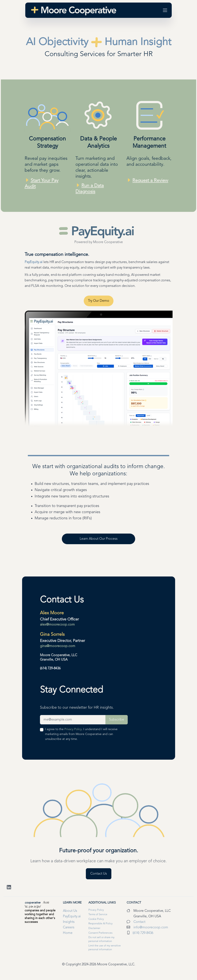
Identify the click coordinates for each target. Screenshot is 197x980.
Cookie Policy (96, 919)
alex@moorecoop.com (57, 625)
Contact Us (62, 600)
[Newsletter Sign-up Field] (73, 720)
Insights (69, 922)
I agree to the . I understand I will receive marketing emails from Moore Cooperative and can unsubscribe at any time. (81, 734)
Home (68, 933)
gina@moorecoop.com (58, 646)
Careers (69, 928)
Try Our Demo (99, 301)
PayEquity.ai (34, 262)
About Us (70, 911)
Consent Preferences (100, 933)
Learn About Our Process (99, 539)
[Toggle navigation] (165, 10)
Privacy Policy (73, 729)
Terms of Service (98, 915)
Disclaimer (94, 928)
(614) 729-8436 (50, 668)
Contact (134, 903)
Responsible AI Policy (101, 924)
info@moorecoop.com (151, 928)
